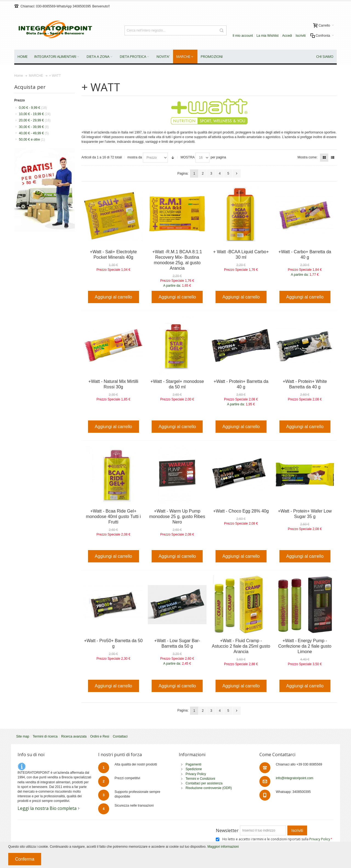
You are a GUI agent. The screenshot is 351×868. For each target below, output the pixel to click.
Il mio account (243, 36)
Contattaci (120, 736)
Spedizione (194, 769)
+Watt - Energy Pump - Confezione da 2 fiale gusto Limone (305, 646)
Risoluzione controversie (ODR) (209, 788)
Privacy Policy (196, 774)
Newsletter (227, 830)
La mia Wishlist (268, 36)
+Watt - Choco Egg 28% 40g (241, 511)
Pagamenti (193, 764)
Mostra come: (308, 157)
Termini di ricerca (45, 736)
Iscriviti (301, 36)
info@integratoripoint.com (295, 778)
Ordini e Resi (100, 736)
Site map (23, 736)
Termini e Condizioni (200, 779)
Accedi (287, 36)
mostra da (135, 157)
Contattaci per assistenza (204, 783)
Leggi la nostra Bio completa (47, 808)
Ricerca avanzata (74, 736)
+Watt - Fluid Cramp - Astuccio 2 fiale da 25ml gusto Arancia (241, 646)
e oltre (32, 140)
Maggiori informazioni (223, 847)
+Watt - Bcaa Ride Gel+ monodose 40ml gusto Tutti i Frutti (113, 516)
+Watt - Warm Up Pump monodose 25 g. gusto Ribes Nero (177, 516)
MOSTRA (187, 157)
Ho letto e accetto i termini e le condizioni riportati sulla (277, 839)
